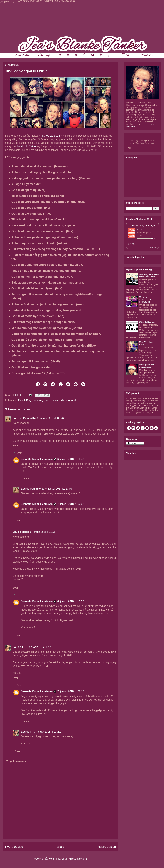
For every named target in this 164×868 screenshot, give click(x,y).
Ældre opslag (107, 847)
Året (73, 400)
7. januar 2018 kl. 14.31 (47, 732)
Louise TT (19, 647)
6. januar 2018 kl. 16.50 (71, 601)
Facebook (22, 146)
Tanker (54, 400)
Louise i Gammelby (24, 418)
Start (61, 847)
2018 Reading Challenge (143, 225)
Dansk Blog (25, 400)
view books (154, 247)
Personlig (38, 400)
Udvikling (65, 400)
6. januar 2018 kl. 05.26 (50, 418)
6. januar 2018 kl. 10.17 (43, 532)
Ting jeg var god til (51, 136)
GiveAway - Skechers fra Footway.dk (145, 299)
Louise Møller (21, 532)
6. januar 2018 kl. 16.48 (71, 459)
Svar (15, 446)
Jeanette (140, 230)
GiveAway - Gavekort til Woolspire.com (149, 276)
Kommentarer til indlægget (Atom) (68, 859)
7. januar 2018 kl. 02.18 (71, 691)
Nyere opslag (14, 847)
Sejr (47, 400)
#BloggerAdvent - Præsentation (147, 366)
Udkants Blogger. (147, 322)
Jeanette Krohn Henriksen (37, 459)
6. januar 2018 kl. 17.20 (39, 647)
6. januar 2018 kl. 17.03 (59, 489)
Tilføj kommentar (17, 762)
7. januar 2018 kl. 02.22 (71, 504)
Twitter (33, 146)
